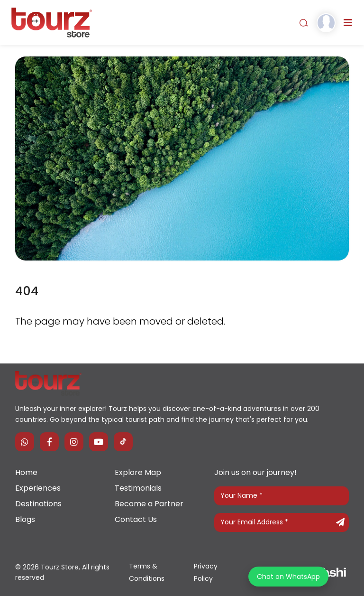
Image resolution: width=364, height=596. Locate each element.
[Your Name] (282, 496)
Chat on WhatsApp (288, 577)
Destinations (38, 504)
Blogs (25, 519)
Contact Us (136, 519)
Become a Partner (149, 504)
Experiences (38, 488)
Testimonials (138, 488)
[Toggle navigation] (348, 23)
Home (26, 472)
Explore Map (138, 472)
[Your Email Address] (282, 522)
